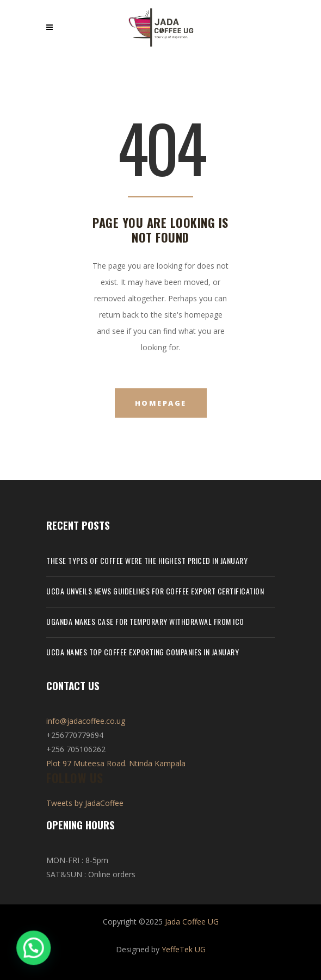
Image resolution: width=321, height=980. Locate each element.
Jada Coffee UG (192, 922)
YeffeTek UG (184, 949)
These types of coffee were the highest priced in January (147, 560)
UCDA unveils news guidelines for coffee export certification (155, 591)
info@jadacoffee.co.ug (86, 721)
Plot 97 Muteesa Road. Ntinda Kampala (116, 763)
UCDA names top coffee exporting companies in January (143, 652)
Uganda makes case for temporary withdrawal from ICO (145, 621)
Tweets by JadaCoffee (85, 803)
